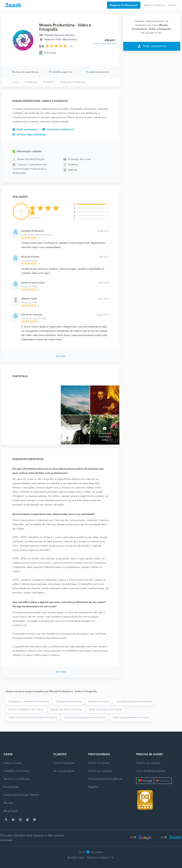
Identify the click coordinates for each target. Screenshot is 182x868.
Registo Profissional (124, 5)
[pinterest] (34, 820)
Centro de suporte (148, 763)
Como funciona (64, 763)
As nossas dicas (64, 771)
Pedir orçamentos (25, 129)
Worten (8, 803)
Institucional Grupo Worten (22, 795)
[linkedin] (13, 820)
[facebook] (6, 820)
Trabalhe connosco (16, 771)
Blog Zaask (11, 811)
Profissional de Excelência (105, 779)
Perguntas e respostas (73, 82)
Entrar (173, 5)
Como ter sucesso (100, 771)
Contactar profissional (58, 129)
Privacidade (11, 787)
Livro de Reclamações (151, 771)
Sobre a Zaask (13, 763)
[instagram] (20, 820)
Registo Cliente (154, 5)
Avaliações (31, 82)
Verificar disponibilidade (29, 135)
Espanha (165, 781)
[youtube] (27, 820)
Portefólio (49, 82)
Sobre (16, 82)
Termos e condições (17, 779)
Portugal (147, 781)
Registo (93, 787)
